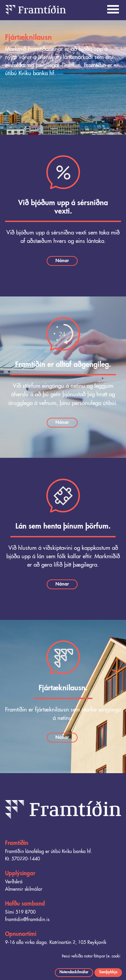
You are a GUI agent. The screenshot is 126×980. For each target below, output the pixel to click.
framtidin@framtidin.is (27, 920)
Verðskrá (14, 882)
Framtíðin (17, 843)
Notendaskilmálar (74, 972)
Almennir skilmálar (24, 889)
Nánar (62, 261)
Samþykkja (108, 972)
